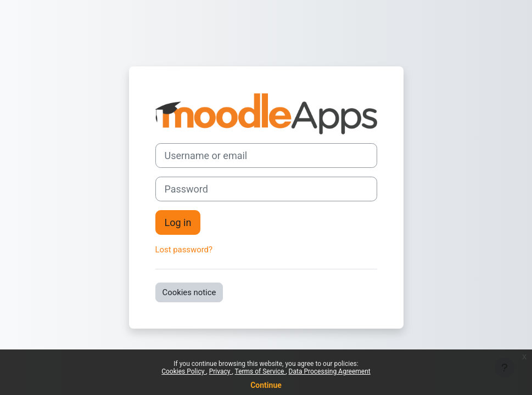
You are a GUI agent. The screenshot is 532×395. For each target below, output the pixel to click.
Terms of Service (261, 371)
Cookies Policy (184, 371)
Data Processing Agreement (330, 371)
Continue (266, 385)
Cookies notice (189, 292)
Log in (178, 222)
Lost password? (184, 250)
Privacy (221, 371)
